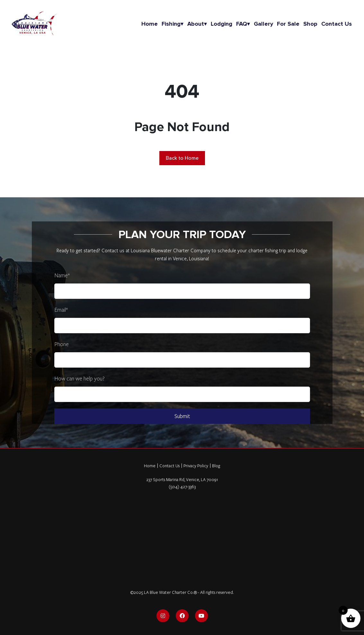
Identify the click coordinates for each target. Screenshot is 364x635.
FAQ (243, 24)
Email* (61, 310)
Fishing (173, 24)
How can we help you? (80, 378)
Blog (216, 466)
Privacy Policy (196, 466)
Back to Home (182, 158)
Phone (62, 344)
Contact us (337, 24)
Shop (310, 24)
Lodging (222, 24)
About (197, 24)
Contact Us (169, 466)
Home (150, 24)
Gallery (263, 24)
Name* (62, 275)
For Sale (288, 24)
